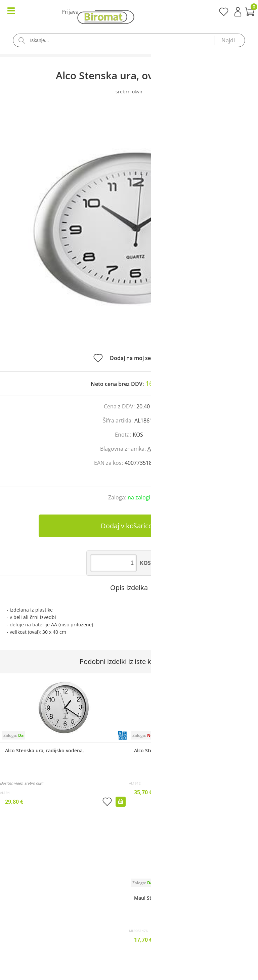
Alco (153, 449)
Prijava (238, 12)
